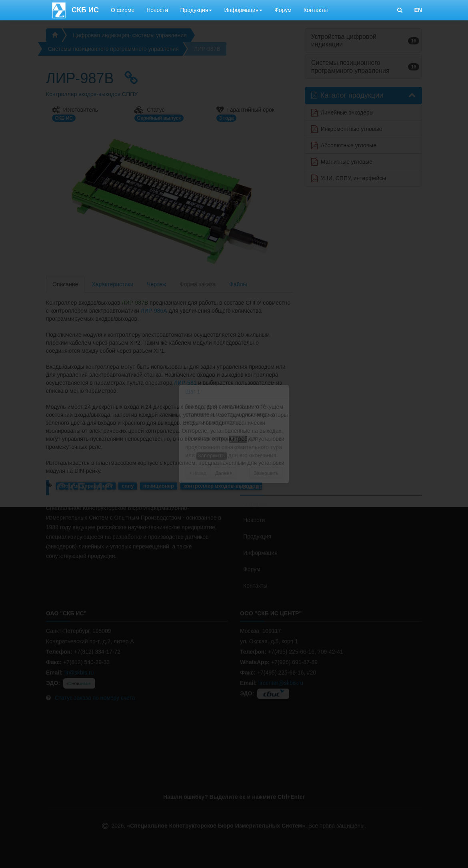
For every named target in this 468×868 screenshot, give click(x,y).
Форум (283, 10)
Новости (157, 10)
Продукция (196, 10)
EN (418, 10)
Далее (224, 473)
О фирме (123, 10)
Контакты (316, 10)
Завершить (266, 473)
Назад (198, 473)
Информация (243, 10)
